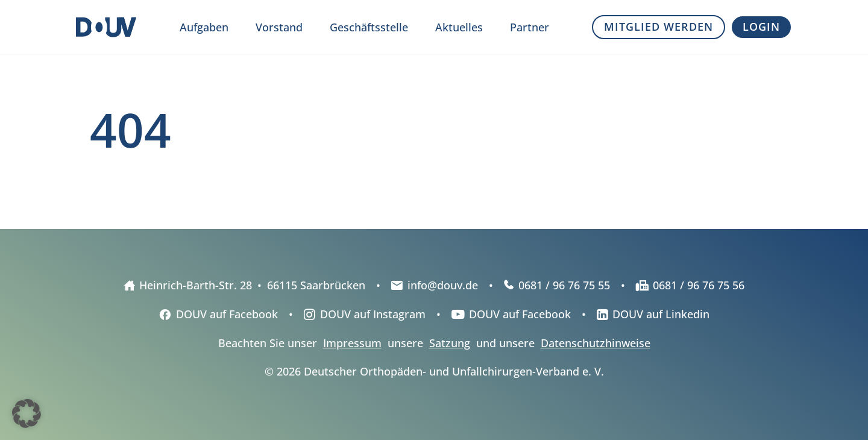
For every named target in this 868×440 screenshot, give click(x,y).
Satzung (450, 343)
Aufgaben (204, 27)
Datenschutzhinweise (596, 343)
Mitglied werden (659, 27)
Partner (530, 27)
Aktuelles (459, 27)
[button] (27, 413)
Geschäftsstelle (369, 27)
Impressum (352, 343)
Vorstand (279, 27)
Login (761, 27)
